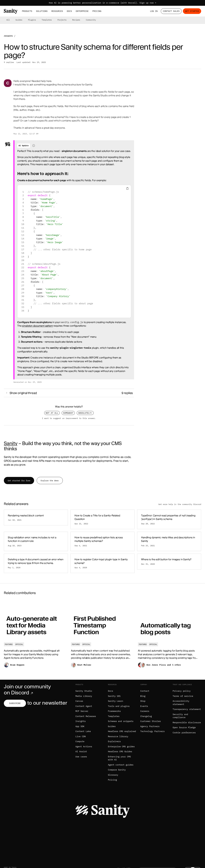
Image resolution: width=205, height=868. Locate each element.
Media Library (84, 696)
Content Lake (83, 731)
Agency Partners (150, 726)
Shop (143, 701)
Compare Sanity (117, 770)
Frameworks (114, 711)
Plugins (32, 20)
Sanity (11, 443)
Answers (8, 36)
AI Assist (81, 751)
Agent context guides (121, 765)
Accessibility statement (181, 703)
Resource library (118, 736)
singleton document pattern (37, 326)
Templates (47, 20)
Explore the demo (50, 481)
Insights (81, 721)
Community (91, 20)
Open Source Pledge (184, 727)
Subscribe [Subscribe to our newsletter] (15, 703)
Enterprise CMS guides (121, 747)
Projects (62, 20)
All (8, 20)
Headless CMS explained (122, 731)
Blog (143, 696)
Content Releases (86, 716)
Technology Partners (152, 731)
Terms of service (183, 696)
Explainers (114, 741)
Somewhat (68, 413)
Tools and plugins (119, 706)
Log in (154, 11)
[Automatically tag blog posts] (170, 636)
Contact (145, 691)
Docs (69, 11)
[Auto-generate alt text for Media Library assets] (35, 636)
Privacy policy (182, 691)
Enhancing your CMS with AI (119, 758)
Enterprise (82, 11)
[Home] (11, 11)
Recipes (76, 20)
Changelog (146, 716)
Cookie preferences (184, 733)
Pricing (97, 11)
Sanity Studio (84, 691)
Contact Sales (171, 11)
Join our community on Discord (27, 690)
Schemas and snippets (121, 721)
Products (27, 11)
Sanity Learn (116, 701)
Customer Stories (151, 721)
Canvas (79, 701)
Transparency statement (187, 709)
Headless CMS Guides (120, 751)
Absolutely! (85, 413)
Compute (80, 741)
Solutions (42, 11)
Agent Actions (84, 747)
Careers (145, 711)
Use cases (81, 757)
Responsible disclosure (187, 723)
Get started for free (19, 481)
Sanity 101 (114, 696)
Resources (57, 11)
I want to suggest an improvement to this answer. (69, 418)
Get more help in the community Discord (180, 504)
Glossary (113, 775)
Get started (192, 11)
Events (144, 706)
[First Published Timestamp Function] (103, 636)
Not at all (52, 413)
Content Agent (84, 706)
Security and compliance (180, 716)
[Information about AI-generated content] (34, 146)
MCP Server (82, 711)
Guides (19, 20)
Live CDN (81, 736)
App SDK (80, 726)
